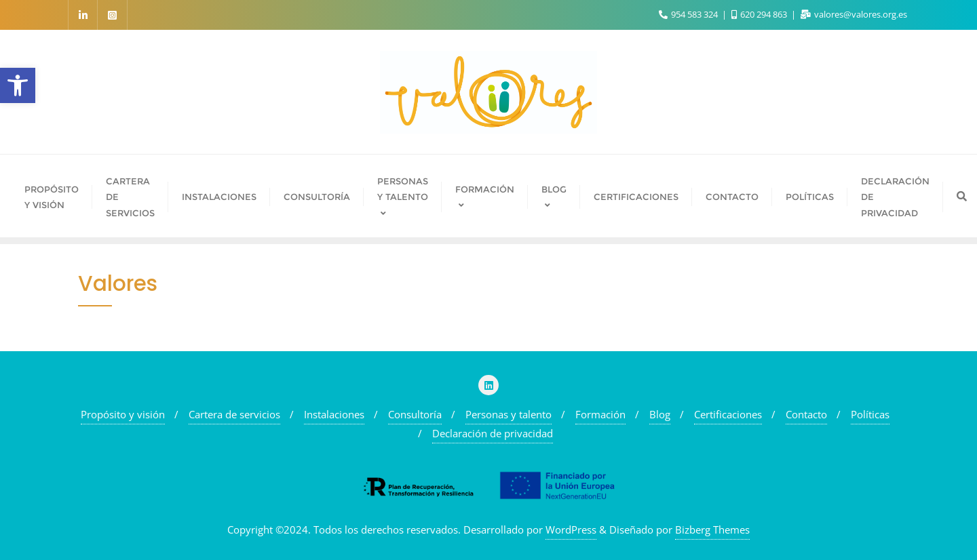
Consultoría (415, 414)
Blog (660, 414)
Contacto (806, 414)
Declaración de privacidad (493, 433)
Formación (600, 414)
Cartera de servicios (234, 414)
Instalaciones (334, 414)
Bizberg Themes (712, 529)
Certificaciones (728, 414)
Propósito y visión (123, 414)
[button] (18, 85)
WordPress (571, 529)
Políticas (870, 414)
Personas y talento (509, 414)
